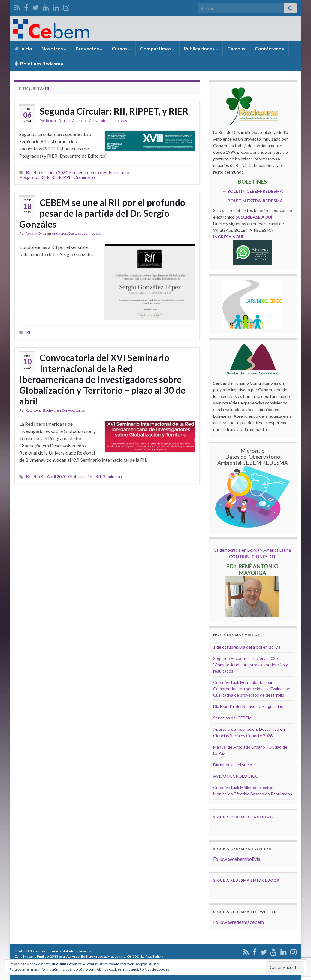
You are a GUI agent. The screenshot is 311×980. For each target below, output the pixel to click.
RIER (45, 177)
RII (54, 177)
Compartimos (157, 48)
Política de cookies (154, 969)
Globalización (81, 477)
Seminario (85, 177)
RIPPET (66, 177)
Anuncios (80, 121)
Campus (236, 48)
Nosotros (54, 48)
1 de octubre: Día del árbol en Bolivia (247, 647)
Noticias (120, 121)
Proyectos (89, 48)
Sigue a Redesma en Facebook (246, 880)
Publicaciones (201, 48)
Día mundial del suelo (233, 765)
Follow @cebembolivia (237, 859)
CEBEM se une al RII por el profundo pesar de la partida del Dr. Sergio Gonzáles (102, 213)
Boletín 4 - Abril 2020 (46, 477)
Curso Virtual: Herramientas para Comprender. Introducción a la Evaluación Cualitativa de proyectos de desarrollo (252, 689)
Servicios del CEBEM (232, 718)
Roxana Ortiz (56, 121)
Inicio (23, 48)
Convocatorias (101, 121)
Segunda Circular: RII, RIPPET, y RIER (114, 111)
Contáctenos (269, 48)
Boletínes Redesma (39, 64)
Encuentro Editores (88, 172)
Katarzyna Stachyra (41, 410)
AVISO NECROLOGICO (236, 776)
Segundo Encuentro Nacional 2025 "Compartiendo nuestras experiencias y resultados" (251, 665)
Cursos (121, 48)
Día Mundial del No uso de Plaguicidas (248, 706)
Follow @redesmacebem (239, 922)
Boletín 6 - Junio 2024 (47, 172)
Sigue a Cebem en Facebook (244, 817)
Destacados (78, 233)
